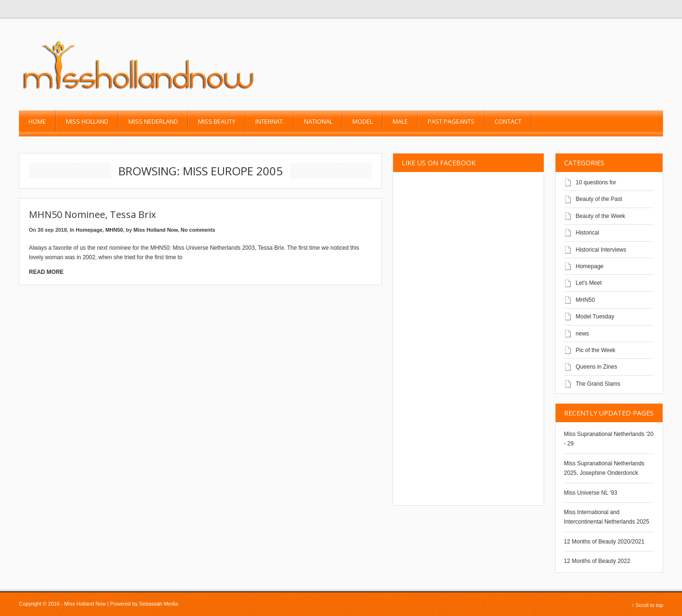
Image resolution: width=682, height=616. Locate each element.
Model (363, 121)
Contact (508, 121)
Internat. (270, 121)
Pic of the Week (596, 350)
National (318, 121)
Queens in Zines (597, 367)
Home (37, 121)
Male (400, 121)
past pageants (451, 121)
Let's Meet (589, 283)
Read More (46, 272)
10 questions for (596, 182)
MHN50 (114, 230)
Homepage (89, 230)
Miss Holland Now (156, 230)
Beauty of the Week (601, 216)
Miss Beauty (217, 121)
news (583, 334)
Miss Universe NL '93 (591, 493)
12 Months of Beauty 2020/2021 (604, 542)
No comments (198, 230)
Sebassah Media (159, 604)
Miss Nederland (153, 121)
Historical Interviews (601, 250)
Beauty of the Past (599, 199)
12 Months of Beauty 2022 (597, 561)
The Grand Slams (598, 384)
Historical (588, 233)
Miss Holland (87, 121)
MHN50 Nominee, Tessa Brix (92, 214)
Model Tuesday (595, 317)
